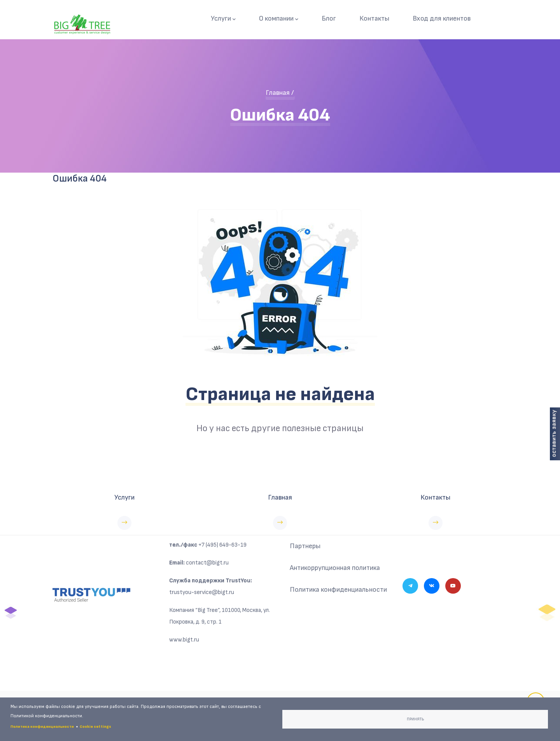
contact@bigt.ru (207, 563)
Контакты (374, 18)
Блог (329, 18)
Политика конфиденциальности (338, 590)
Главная (278, 93)
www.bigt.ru (184, 640)
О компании (279, 19)
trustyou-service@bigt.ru (202, 592)
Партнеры (305, 546)
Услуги (223, 19)
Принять (415, 719)
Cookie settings (95, 727)
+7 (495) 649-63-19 (222, 545)
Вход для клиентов (442, 18)
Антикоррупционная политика (335, 568)
